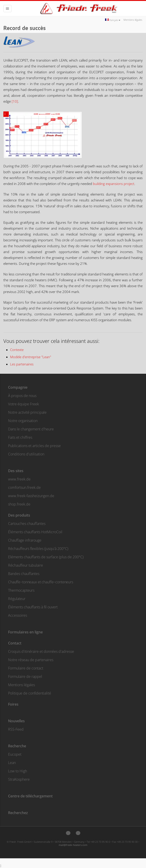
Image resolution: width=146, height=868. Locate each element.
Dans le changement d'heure (31, 429)
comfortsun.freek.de (24, 487)
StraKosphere (19, 779)
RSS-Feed (16, 729)
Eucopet (15, 754)
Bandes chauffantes (24, 574)
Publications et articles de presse (34, 446)
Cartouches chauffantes (27, 524)
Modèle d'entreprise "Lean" (31, 357)
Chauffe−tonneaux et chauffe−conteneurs (41, 582)
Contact (15, 643)
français (113, 20)
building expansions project (114, 184)
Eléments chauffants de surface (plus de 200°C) (46, 557)
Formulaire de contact (26, 668)
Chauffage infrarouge (25, 540)
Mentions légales (133, 20)
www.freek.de (19, 479)
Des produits (19, 515)
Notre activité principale (27, 412)
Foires (13, 704)
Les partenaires (22, 364)
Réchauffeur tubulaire (26, 565)
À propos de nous (22, 396)
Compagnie (18, 387)
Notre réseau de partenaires (31, 660)
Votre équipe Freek (24, 404)
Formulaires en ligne (25, 632)
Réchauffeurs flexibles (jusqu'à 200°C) (38, 549)
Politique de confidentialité (30, 693)
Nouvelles (16, 721)
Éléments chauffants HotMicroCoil (35, 532)
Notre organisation (23, 421)
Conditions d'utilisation (26, 454)
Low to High (18, 771)
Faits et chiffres (20, 437)
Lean (12, 763)
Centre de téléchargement (30, 796)
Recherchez (18, 813)
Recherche (17, 746)
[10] (15, 101)
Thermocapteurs (21, 590)
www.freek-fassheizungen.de (31, 496)
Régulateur (17, 599)
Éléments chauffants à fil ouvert (33, 607)
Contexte (17, 350)
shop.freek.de (19, 504)
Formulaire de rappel (25, 676)
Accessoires (18, 615)
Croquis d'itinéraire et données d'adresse (41, 651)
